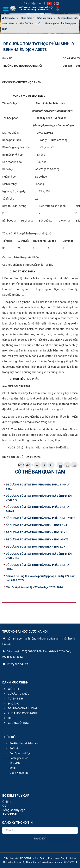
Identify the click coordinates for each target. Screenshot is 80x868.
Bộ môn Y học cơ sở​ (30, 24)
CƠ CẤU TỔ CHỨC (16, 694)
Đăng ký (40, 839)
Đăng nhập (30, 3)
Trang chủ (9, 18)
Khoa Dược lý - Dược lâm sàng (36, 18)
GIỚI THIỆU (12, 689)
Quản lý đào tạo (16, 773)
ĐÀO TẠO (11, 704)
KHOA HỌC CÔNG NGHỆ (20, 713)
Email (10, 768)
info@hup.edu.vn (15, 664)
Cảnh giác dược (16, 758)
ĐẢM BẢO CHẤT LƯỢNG (20, 708)
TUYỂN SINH (13, 699)
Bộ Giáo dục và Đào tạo (21, 743)
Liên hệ (41, 3)
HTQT (9, 718)
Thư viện (12, 763)
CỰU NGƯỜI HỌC (16, 723)
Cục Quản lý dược (18, 753)
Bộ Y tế (11, 748)
